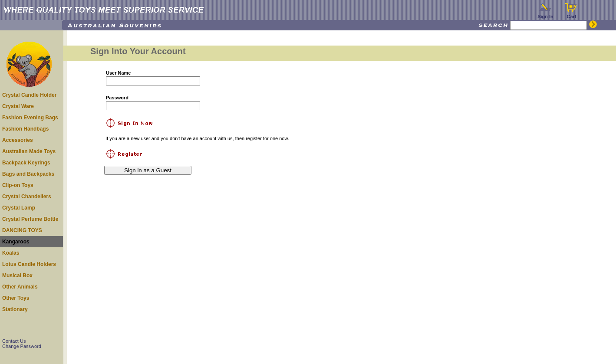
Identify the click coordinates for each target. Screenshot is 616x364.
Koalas (11, 253)
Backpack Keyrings (26, 163)
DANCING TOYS (22, 230)
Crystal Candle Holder (29, 95)
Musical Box (17, 275)
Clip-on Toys (18, 185)
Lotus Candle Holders (29, 264)
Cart (572, 14)
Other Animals (20, 287)
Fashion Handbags (25, 129)
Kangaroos (16, 242)
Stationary (15, 309)
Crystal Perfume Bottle (30, 219)
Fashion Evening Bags (30, 118)
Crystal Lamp (19, 208)
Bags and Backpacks (28, 174)
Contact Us (14, 341)
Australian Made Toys (29, 151)
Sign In (546, 14)
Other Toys (16, 298)
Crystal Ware (18, 106)
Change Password (22, 346)
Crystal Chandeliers (27, 197)
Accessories (18, 140)
